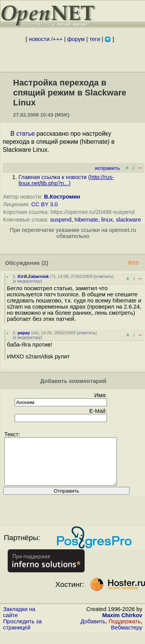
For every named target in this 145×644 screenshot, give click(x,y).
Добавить (93, 631)
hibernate (86, 220)
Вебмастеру (127, 637)
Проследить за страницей (22, 634)
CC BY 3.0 (44, 204)
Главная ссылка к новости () (66, 180)
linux (107, 220)
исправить (107, 168)
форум (76, 39)
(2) (45, 263)
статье (25, 134)
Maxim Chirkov (122, 624)
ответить (104, 276)
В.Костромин (62, 197)
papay (24, 333)
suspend (61, 220)
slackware (128, 220)
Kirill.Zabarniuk (33, 276)
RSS (133, 263)
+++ (58, 39)
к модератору (28, 281)
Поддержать (125, 631)
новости (39, 39)
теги (95, 39)
